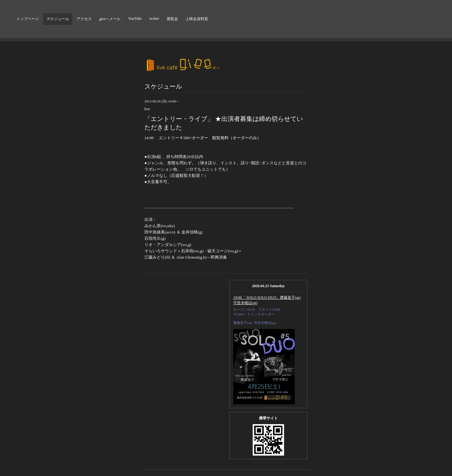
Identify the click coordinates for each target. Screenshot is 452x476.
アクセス (84, 19)
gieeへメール (110, 19)
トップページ (28, 19)
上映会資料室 (197, 19)
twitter (154, 19)
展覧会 (172, 19)
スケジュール (58, 19)
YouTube (135, 19)
